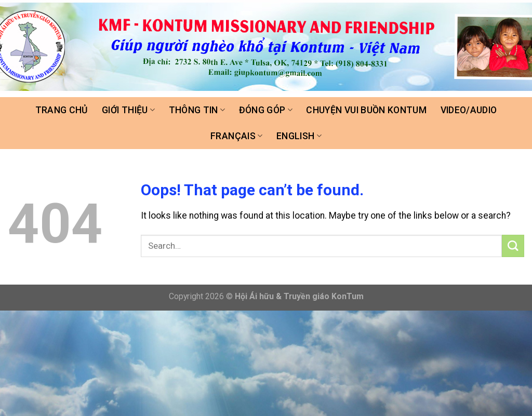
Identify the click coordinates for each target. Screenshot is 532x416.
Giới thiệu (128, 110)
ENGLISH (299, 136)
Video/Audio (469, 110)
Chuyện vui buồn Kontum (366, 110)
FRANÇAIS (236, 136)
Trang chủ (62, 110)
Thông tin (197, 110)
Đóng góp (266, 110)
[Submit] (513, 246)
